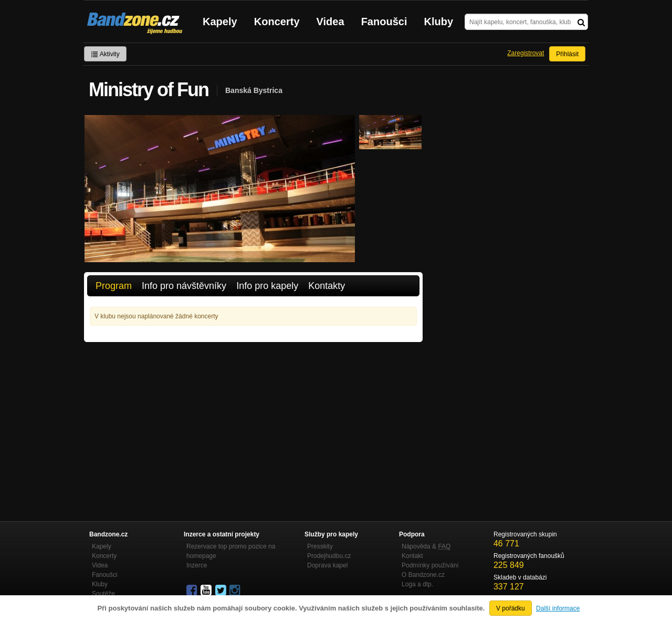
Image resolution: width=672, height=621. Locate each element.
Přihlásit (567, 54)
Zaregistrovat (526, 53)
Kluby (439, 22)
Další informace (558, 608)
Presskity (320, 546)
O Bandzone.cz (423, 575)
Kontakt (412, 556)
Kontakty (327, 286)
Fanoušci (384, 22)
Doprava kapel (327, 565)
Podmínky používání (430, 565)
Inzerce (197, 565)
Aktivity (105, 54)
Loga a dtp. (417, 584)
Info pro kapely (267, 286)
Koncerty (277, 22)
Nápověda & (426, 546)
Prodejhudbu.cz (329, 556)
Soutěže (103, 594)
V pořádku (511, 608)
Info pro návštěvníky (184, 286)
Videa (330, 22)
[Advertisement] (253, 421)
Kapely (220, 22)
